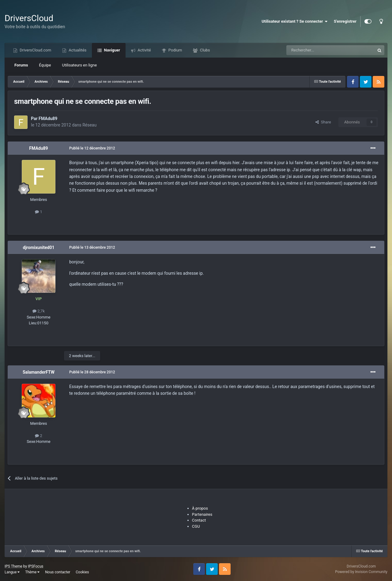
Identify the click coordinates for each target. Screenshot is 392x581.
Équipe (45, 65)
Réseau (89, 125)
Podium (175, 50)
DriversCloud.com (35, 50)
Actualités (77, 50)
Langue (12, 572)
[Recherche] (318, 50)
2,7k (39, 311)
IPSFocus (36, 566)
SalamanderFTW (39, 372)
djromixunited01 (39, 247)
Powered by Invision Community (361, 572)
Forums (21, 65)
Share (323, 122)
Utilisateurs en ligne (80, 65)
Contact (199, 520)
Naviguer (111, 50)
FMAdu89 (48, 119)
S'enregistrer (345, 21)
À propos (200, 508)
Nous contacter (58, 572)
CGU (196, 526)
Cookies (82, 572)
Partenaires (202, 514)
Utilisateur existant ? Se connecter (295, 21)
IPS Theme (13, 566)
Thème (32, 572)
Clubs (204, 50)
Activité (144, 50)
